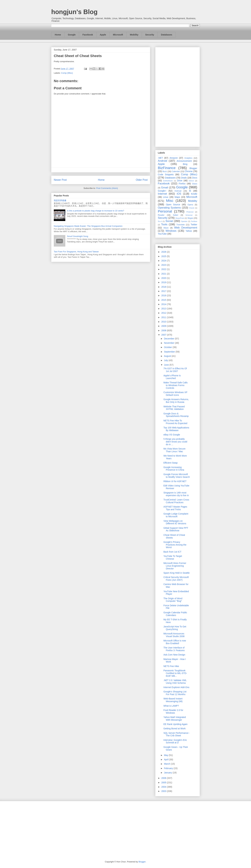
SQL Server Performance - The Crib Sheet (177, 734)
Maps (177, 197)
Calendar (176, 171)
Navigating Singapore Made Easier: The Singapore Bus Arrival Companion (88, 226)
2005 (164, 783)
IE (190, 191)
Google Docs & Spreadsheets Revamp (176, 415)
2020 (164, 278)
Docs (195, 178)
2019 (164, 282)
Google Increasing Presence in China (174, 469)
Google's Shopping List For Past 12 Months (175, 693)
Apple (103, 35)
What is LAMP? (171, 706)
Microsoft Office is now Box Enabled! (175, 642)
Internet (162, 194)
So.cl (160, 221)
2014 (164, 304)
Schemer (189, 215)
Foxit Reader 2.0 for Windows (173, 711)
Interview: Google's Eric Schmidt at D (175, 741)
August (168, 356)
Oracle (192, 208)
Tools (164, 224)
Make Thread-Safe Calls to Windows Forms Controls (176, 385)
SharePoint (180, 218)
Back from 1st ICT (172, 552)
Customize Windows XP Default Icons (175, 394)
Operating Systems (169, 208)
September (170, 352)
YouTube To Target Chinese (173, 557)
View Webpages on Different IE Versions (175, 522)
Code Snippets (166, 174)
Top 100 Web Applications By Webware (176, 429)
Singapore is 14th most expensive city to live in (176, 494)
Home (58, 35)
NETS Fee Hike (171, 666)
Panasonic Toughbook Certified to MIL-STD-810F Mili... (175, 673)
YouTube (162, 234)
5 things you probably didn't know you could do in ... (175, 442)
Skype (190, 218)
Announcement (184, 161)
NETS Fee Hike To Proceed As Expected (175, 422)
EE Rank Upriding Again (175, 724)
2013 (164, 309)
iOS (179, 194)
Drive (180, 181)
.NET (160, 158)
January (168, 773)
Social (169, 221)
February (169, 768)
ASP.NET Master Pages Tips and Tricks (175, 508)
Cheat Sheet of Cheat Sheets (78, 56)
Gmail (165, 188)
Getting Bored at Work (174, 728)
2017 (164, 291)
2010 (164, 322)
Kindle (194, 194)
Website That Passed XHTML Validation (174, 408)
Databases (167, 35)
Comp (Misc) (67, 73)
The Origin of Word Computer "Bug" (173, 600)
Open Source (173, 205)
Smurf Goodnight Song (77, 236)
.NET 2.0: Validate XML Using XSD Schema (175, 682)
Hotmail (178, 191)
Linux (166, 197)
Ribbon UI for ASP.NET (175, 481)
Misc (170, 201)
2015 (164, 300)
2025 (164, 256)
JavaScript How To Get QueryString (175, 628)
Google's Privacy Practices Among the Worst (175, 545)
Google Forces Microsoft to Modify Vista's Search (177, 476)
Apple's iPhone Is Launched (172, 377)
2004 (164, 787)
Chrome (189, 171)
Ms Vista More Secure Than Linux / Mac (174, 450)
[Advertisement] (178, 96)
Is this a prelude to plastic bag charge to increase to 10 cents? (95, 211)
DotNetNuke (168, 181)
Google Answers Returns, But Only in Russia (176, 401)
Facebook (88, 35)
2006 (164, 778)
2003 (164, 791)
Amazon (174, 158)
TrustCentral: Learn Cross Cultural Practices (176, 501)
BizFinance (167, 168)
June (167, 365)
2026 (164, 252)
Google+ (162, 191)
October (168, 347)
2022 (164, 269)
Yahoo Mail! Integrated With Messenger (175, 719)
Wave (166, 228)
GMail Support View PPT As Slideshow (176, 529)
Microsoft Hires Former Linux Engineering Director (175, 566)
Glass (195, 184)
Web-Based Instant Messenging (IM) (173, 700)
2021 (164, 274)
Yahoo (189, 231)
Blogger (193, 168)
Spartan (184, 221)
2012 (164, 313)
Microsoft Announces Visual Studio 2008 (174, 635)
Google (72, 35)
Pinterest (190, 212)
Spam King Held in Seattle (176, 573)
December (169, 339)
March (167, 764)
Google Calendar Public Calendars (175, 614)
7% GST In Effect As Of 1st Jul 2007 (175, 370)
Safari (176, 215)
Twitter (194, 225)
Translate (181, 225)
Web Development (186, 228)
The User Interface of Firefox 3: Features (174, 649)
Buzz (165, 171)
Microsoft (118, 35)
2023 (164, 265)
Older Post (142, 180)
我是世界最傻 (60, 200)
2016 (164, 295)
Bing (185, 164)
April (166, 759)
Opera (190, 205)
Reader (161, 215)
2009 (164, 326)
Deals (184, 178)
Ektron (191, 181)
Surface (194, 221)
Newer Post (60, 180)
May (166, 755)
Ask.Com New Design (174, 655)
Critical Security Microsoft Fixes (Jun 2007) (176, 579)
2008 (164, 330)
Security (150, 35)
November (169, 343)
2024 (164, 261)
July (166, 360)
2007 (164, 335)
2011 (164, 317)
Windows (171, 231)
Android (162, 161)
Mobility (134, 35)
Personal (165, 211)
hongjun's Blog (74, 12)
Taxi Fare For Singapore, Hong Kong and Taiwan (76, 252)
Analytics (188, 158)
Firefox (182, 184)
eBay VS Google (172, 435)
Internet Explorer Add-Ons (176, 687)
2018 (164, 287)
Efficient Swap (170, 463)
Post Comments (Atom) (107, 188)
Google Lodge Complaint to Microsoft (176, 515)
